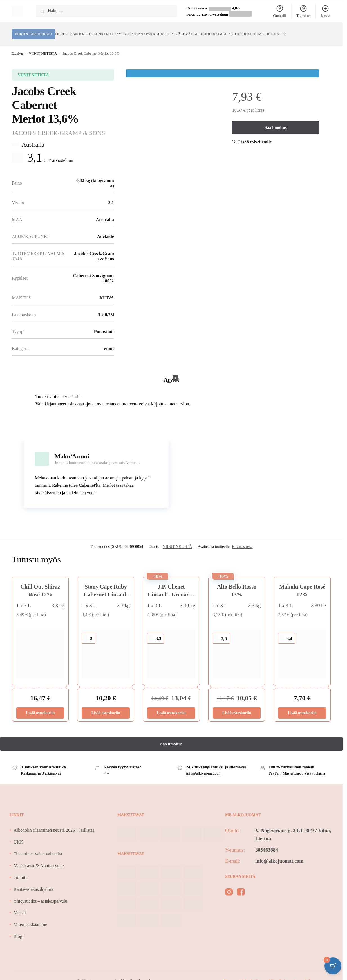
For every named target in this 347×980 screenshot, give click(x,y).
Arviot (171, 372)
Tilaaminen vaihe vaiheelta (38, 847)
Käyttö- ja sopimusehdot (291, 975)
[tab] (171, 367)
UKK (18, 835)
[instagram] (229, 886)
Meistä (20, 906)
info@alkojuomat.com (279, 854)
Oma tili (280, 11)
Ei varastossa (242, 540)
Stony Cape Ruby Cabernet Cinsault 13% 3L (106, 588)
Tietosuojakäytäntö (241, 975)
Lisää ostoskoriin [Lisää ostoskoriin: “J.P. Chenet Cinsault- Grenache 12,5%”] (171, 706)
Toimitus (303, 11)
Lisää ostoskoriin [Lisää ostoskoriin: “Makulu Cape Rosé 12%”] (302, 706)
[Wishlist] (255, 135)
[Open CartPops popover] (333, 966)
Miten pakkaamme (30, 918)
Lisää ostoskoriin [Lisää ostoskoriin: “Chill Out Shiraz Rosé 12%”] (40, 706)
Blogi (19, 929)
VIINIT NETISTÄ (43, 47)
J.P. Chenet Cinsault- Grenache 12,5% (171, 588)
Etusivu (17, 47)
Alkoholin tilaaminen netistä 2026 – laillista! (54, 823)
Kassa (325, 11)
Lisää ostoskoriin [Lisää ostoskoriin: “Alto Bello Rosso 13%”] (237, 706)
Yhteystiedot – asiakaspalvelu (40, 894)
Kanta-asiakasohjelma (33, 883)
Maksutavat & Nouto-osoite (39, 859)
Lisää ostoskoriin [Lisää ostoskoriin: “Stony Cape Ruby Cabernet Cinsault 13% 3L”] (106, 706)
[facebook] (241, 886)
